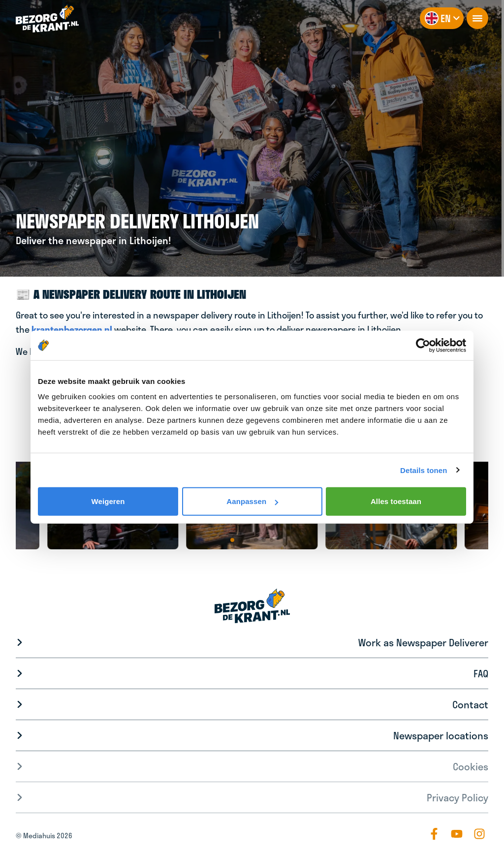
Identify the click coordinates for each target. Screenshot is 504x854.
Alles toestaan (396, 501)
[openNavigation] (477, 18)
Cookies (471, 766)
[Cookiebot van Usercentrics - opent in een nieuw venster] (423, 345)
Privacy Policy (457, 797)
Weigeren (108, 501)
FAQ (481, 673)
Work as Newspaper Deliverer (423, 642)
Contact (470, 704)
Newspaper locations (441, 735)
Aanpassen (252, 501)
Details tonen (424, 470)
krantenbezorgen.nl (72, 329)
